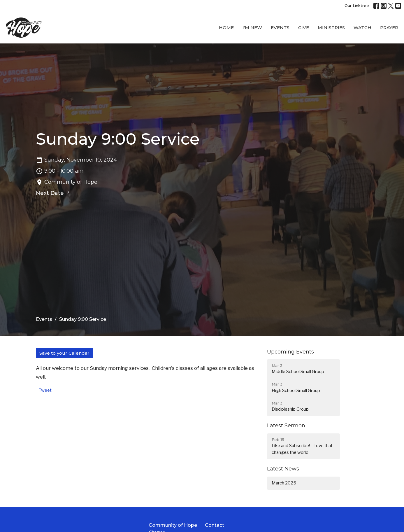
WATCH (362, 28)
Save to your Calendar (64, 353)
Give (304, 28)
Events (280, 28)
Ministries (331, 28)
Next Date (53, 193)
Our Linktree (357, 6)
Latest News (283, 469)
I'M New (252, 28)
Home (226, 28)
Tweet (45, 390)
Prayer (389, 28)
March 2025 (284, 483)
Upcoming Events (290, 352)
